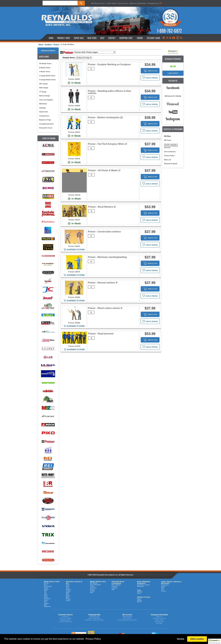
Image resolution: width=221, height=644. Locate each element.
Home (41, 44)
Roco (46, 585)
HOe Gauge (43, 84)
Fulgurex (115, 586)
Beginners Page (45, 120)
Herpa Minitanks (95, 585)
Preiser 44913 (74, 132)
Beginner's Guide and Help (94, 620)
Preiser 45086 (74, 323)
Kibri (68, 586)
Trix (45, 592)
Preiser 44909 (74, 106)
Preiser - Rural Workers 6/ (102, 207)
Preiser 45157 (74, 220)
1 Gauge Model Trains (47, 76)
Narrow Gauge (44, 96)
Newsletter (142, 3)
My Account (127, 618)
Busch (68, 596)
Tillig (46, 596)
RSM (68, 593)
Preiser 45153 (74, 346)
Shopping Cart (155, 3)
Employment (159, 622)
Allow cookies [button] (197, 639)
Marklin (46, 583)
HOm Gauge (44, 88)
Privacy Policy (169, 156)
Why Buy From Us (98, 3)
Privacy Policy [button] (93, 639)
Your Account (123, 3)
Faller (68, 585)
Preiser (56, 44)
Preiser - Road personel (101, 334)
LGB (45, 594)
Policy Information (94, 618)
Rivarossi (47, 599)
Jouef (46, 600)
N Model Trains (45, 68)
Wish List (133, 3)
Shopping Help (94, 617)
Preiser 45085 (74, 297)
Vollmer (68, 590)
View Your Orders (65, 618)
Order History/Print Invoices (127, 620)
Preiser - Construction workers (104, 232)
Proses (68, 599)
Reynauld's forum (46, 128)
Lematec (115, 588)
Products (48, 44)
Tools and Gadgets (46, 100)
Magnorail (47, 606)
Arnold (46, 603)
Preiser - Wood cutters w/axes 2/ (105, 308)
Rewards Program (171, 164)
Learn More (173, 73)
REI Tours (168, 140)
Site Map (159, 623)
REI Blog (167, 136)
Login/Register (127, 617)
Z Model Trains (45, 72)
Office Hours (159, 620)
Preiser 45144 (74, 195)
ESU (163, 588)
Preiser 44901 (74, 79)
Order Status (112, 3)
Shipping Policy (65, 620)
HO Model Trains (45, 64)
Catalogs (42, 108)
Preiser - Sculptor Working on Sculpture (109, 64)
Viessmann (165, 585)
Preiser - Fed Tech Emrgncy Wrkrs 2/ (108, 144)
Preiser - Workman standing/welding (107, 257)
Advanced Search (48, 51)
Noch (68, 588)
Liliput (46, 589)
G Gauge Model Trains (47, 80)
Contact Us (65, 617)
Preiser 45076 (74, 272)
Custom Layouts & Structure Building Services (171, 146)
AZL (45, 602)
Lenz (163, 590)
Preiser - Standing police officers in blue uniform (110, 92)
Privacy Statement (65, 622)
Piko (45, 591)
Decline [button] (181, 639)
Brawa (46, 588)
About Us (159, 617)
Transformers (44, 116)
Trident (92, 591)
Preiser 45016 (74, 159)
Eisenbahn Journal (143, 585)
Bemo (46, 597)
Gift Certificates (170, 152)
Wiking (139, 600)
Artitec (68, 600)
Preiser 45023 (74, 246)
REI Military (94, 583)
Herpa (139, 599)
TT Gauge (43, 92)
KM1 (45, 605)
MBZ (68, 597)
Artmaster (93, 588)
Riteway (140, 592)
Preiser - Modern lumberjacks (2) (105, 117)
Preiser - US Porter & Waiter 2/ (104, 170)
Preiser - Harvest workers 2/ (103, 283)
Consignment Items (46, 124)
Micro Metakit (116, 585)
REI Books (43, 104)
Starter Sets (44, 112)
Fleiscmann (48, 586)
